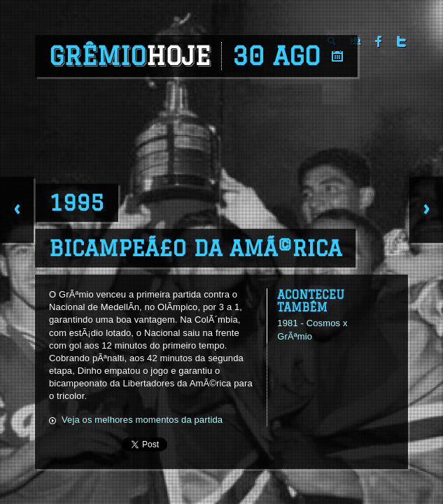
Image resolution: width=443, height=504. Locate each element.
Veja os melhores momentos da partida (142, 420)
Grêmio (130, 56)
